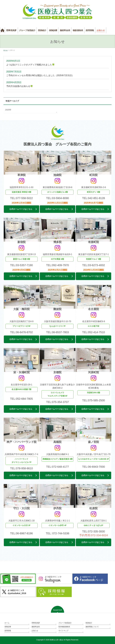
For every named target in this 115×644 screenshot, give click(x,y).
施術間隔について (92, 627)
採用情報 (8, 631)
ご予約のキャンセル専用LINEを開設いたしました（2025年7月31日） (40, 75)
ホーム (7, 623)
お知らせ (35, 631)
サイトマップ (63, 631)
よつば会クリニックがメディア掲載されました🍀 (30, 65)
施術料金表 (36, 627)
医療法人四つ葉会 (56, 640)
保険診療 (8, 627)
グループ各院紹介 (65, 623)
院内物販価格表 (64, 627)
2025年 (8, 110)
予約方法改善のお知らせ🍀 (20, 86)
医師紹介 (89, 623)
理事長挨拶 (36, 623)
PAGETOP (58, 610)
